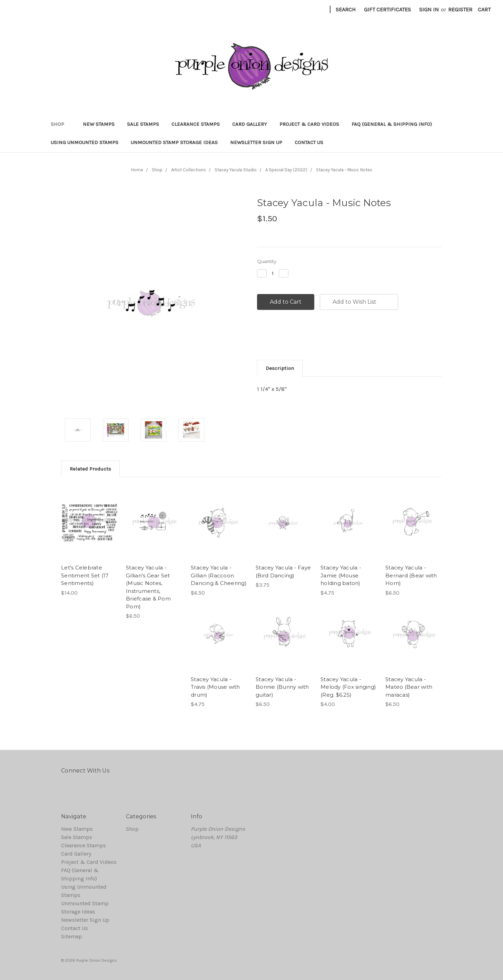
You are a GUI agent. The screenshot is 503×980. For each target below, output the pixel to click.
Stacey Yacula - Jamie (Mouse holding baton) (341, 575)
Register (460, 9)
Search (346, 9)
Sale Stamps (143, 124)
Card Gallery (250, 124)
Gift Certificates (387, 9)
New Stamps (99, 124)
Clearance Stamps (196, 124)
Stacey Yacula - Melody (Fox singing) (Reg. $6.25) (348, 687)
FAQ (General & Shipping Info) (392, 124)
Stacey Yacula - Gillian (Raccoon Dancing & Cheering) (219, 575)
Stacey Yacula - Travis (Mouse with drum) (215, 687)
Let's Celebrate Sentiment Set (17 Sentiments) (85, 575)
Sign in (429, 9)
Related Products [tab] (90, 469)
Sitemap (72, 936)
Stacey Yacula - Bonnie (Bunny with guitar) (282, 687)
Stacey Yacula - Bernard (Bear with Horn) (411, 575)
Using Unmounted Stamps (85, 142)
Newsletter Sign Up (256, 142)
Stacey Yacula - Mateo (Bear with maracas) (409, 687)
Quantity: (267, 261)
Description (280, 368)
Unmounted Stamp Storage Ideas (174, 142)
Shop (61, 124)
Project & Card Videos (309, 124)
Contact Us (309, 142)
